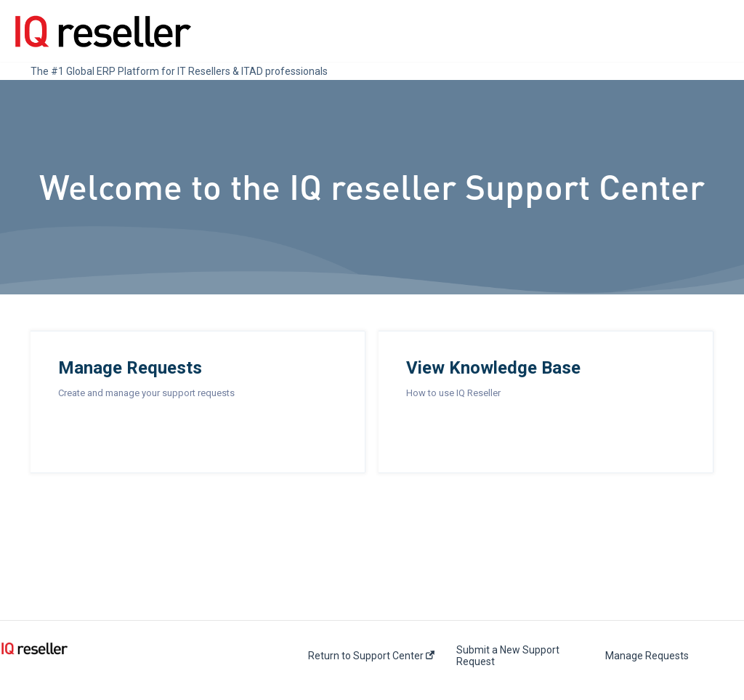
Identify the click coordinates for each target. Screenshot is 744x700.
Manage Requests (647, 656)
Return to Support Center (371, 656)
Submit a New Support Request (508, 656)
